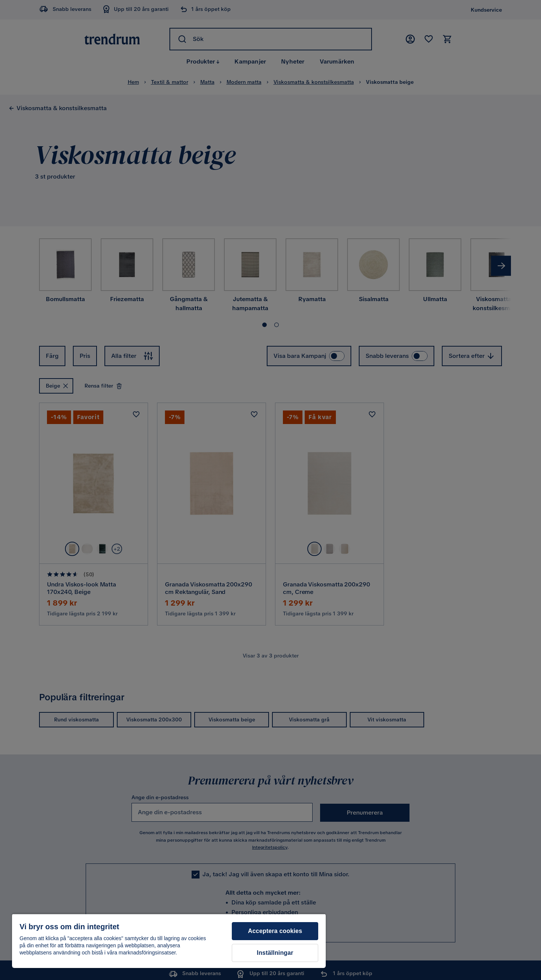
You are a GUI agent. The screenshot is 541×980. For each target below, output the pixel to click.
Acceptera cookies (275, 931)
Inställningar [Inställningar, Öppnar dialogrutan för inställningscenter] (275, 953)
